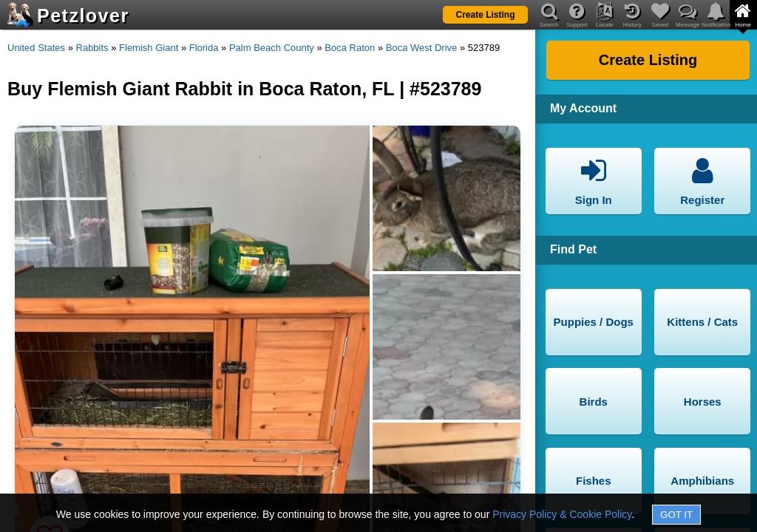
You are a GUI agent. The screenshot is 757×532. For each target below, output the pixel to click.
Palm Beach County (272, 48)
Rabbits (92, 48)
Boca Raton (350, 48)
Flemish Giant (149, 48)
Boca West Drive (422, 48)
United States (36, 48)
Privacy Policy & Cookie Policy (562, 514)
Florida (204, 48)
